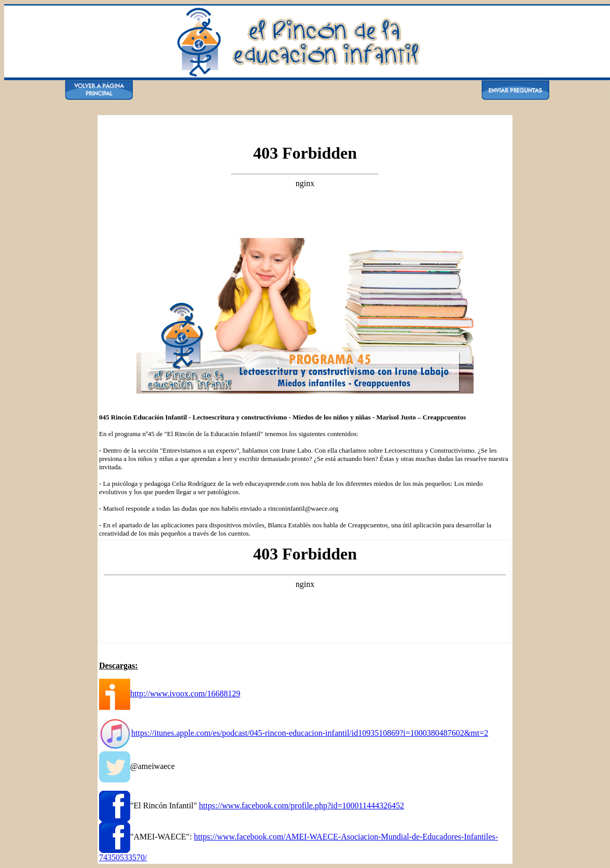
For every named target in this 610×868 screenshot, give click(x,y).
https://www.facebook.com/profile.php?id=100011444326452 (302, 806)
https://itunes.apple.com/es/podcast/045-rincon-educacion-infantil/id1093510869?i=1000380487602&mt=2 (310, 733)
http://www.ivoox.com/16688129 (185, 694)
